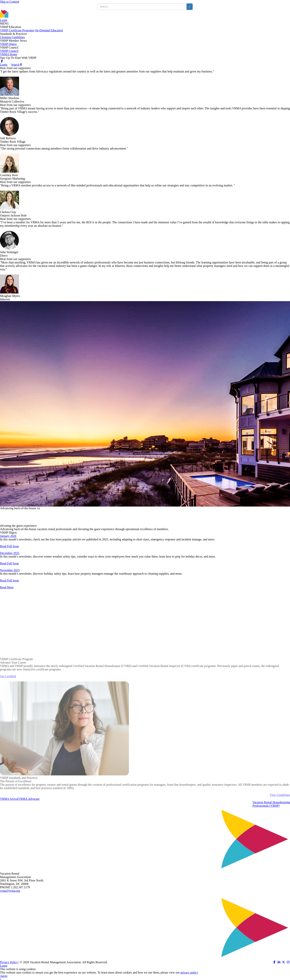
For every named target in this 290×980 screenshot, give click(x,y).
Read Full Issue (10, 546)
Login (4, 20)
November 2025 (10, 570)
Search (16, 65)
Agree (4, 976)
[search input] (142, 7)
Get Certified (8, 688)
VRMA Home (9, 54)
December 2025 (10, 553)
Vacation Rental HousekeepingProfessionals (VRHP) (271, 804)
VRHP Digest (8, 44)
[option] (145, 404)
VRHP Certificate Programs (17, 30)
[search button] (189, 7)
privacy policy (189, 972)
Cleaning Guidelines (12, 37)
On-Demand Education (49, 30)
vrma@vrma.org (10, 891)
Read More (7, 587)
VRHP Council (9, 51)
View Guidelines (280, 807)
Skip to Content (10, 2)
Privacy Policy (9, 962)
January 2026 (8, 536)
